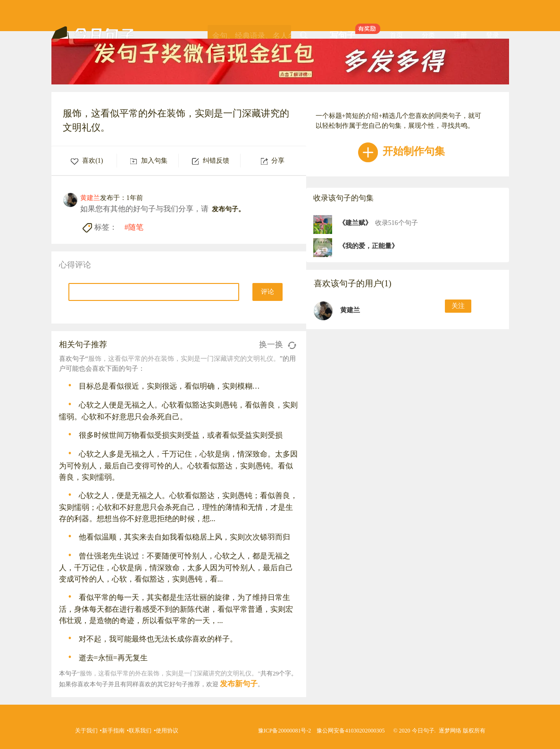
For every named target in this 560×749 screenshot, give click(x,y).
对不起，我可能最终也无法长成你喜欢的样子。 (158, 639)
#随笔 (134, 227)
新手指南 (113, 731)
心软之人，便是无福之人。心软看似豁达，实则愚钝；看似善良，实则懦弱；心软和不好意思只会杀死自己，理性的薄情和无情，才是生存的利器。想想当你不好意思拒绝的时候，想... (178, 507)
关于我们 (86, 731)
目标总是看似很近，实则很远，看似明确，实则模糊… (169, 386)
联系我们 (140, 731)
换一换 (277, 345)
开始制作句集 (402, 151)
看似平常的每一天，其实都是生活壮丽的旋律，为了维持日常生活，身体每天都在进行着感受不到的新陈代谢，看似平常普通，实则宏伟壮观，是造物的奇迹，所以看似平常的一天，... (176, 609)
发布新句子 (239, 684)
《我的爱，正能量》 (368, 246)
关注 (458, 306)
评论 (267, 292)
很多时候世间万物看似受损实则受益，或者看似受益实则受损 (181, 435)
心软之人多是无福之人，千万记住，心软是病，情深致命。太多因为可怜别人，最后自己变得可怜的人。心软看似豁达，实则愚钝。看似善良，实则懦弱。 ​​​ (178, 466)
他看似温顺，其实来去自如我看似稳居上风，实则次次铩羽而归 (184, 537)
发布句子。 (228, 209)
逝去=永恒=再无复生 (113, 658)
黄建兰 (350, 310)
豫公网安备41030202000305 (351, 731)
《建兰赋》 (355, 223)
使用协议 (167, 731)
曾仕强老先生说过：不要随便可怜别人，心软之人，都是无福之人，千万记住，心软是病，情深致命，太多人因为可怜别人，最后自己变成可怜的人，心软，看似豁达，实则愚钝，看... (176, 567)
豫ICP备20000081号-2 (285, 731)
